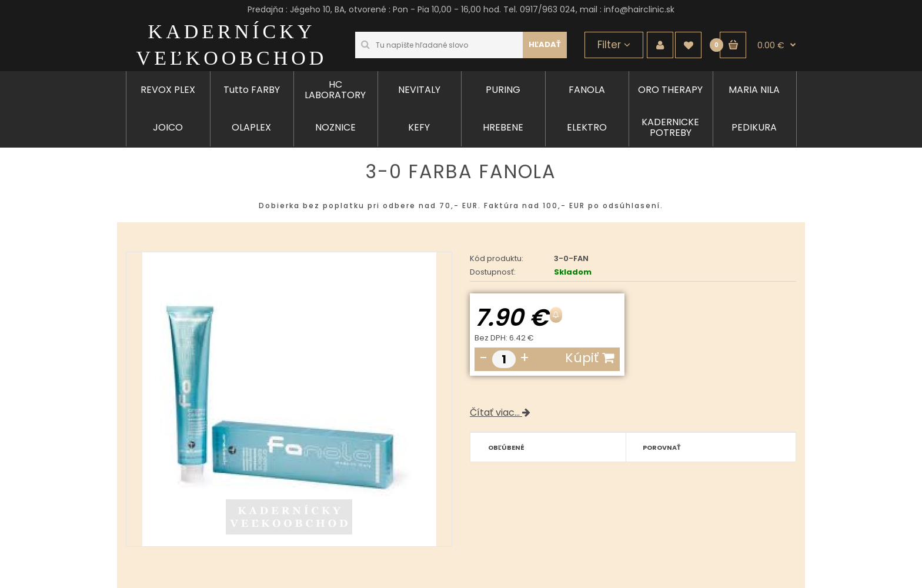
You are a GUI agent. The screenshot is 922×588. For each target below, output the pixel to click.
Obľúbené (506, 447)
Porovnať (662, 447)
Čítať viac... (500, 412)
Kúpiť (589, 358)
